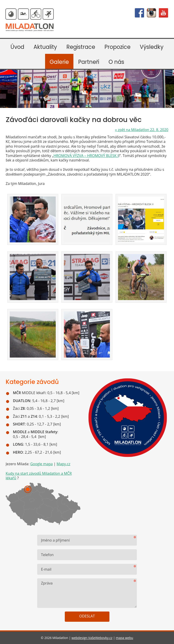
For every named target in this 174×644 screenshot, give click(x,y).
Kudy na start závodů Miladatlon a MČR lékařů (39, 476)
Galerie (59, 62)
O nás (116, 62)
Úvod (17, 47)
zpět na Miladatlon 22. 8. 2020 (142, 130)
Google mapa (41, 464)
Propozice (117, 47)
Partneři (89, 62)
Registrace (81, 47)
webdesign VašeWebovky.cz (92, 638)
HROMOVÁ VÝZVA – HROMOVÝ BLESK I (86, 156)
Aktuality (45, 47)
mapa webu (124, 638)
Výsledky (152, 47)
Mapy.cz (63, 464)
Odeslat (87, 616)
